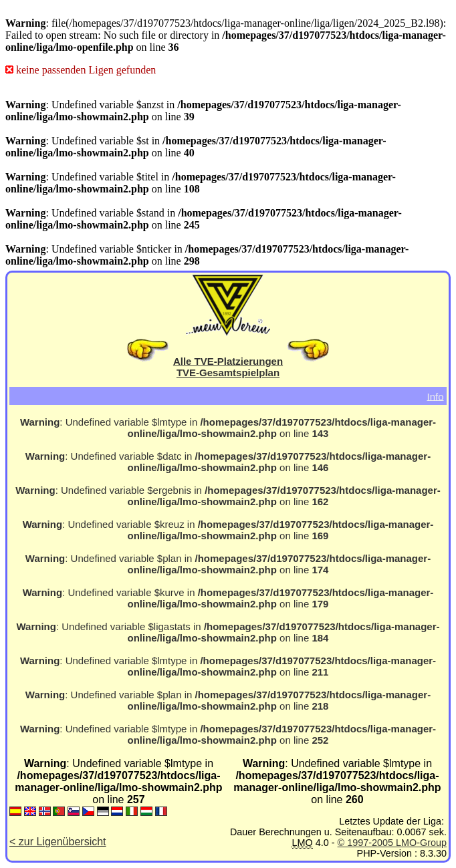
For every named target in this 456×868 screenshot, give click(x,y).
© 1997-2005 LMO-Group (392, 843)
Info (435, 396)
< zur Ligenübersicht (58, 842)
